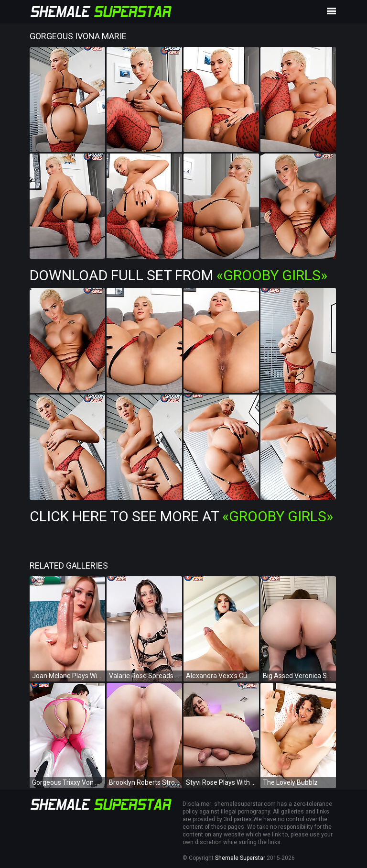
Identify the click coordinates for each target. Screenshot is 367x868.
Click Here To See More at (181, 516)
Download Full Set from (178, 275)
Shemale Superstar (240, 858)
